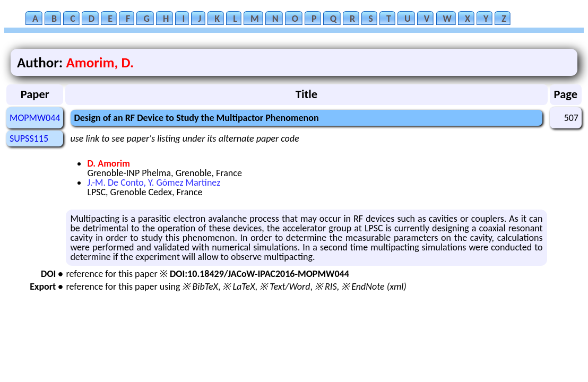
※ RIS (326, 286)
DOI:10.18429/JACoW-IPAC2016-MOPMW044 (260, 274)
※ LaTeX (239, 286)
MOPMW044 (35, 118)
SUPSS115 (29, 138)
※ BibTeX (200, 286)
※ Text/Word (285, 286)
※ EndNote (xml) (374, 286)
